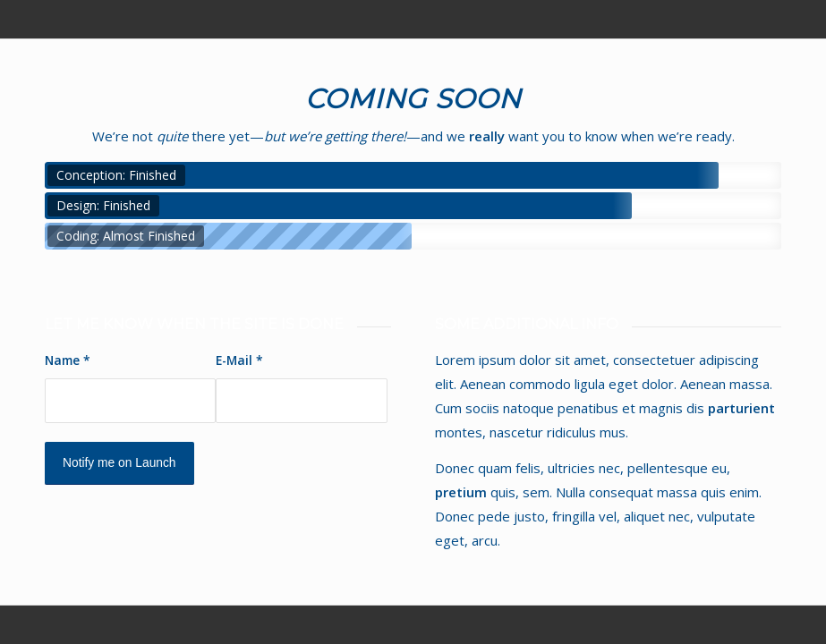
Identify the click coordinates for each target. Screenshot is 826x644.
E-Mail (239, 360)
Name (68, 360)
